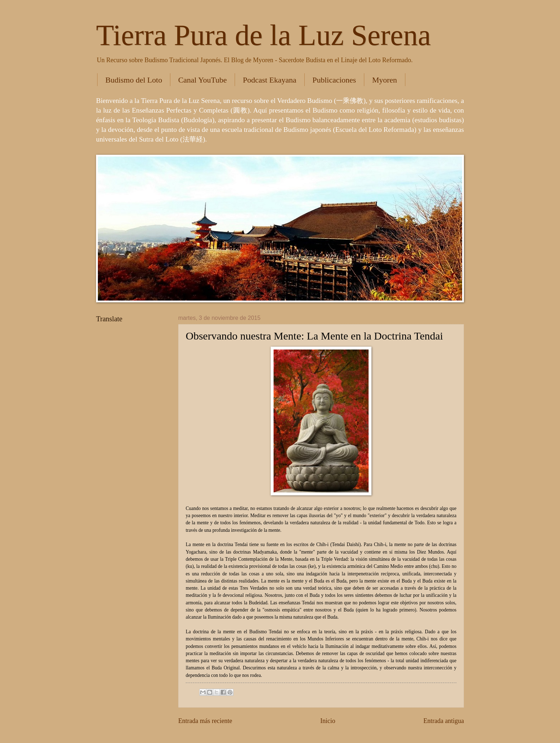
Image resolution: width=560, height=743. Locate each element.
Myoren (385, 80)
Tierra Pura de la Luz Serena (263, 35)
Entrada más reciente (205, 721)
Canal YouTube (202, 80)
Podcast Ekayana (270, 80)
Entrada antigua (444, 721)
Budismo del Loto (134, 80)
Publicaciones (334, 80)
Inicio (328, 721)
